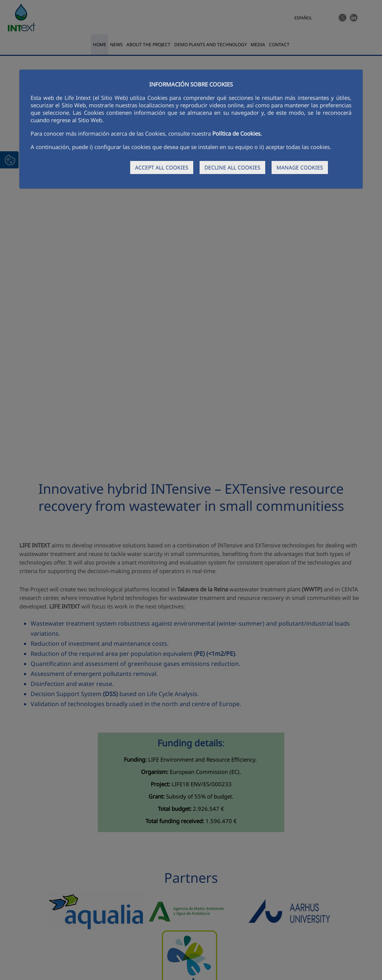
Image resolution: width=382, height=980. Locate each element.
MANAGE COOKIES (300, 167)
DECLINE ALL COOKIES (232, 167)
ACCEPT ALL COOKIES (162, 167)
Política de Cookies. (237, 133)
